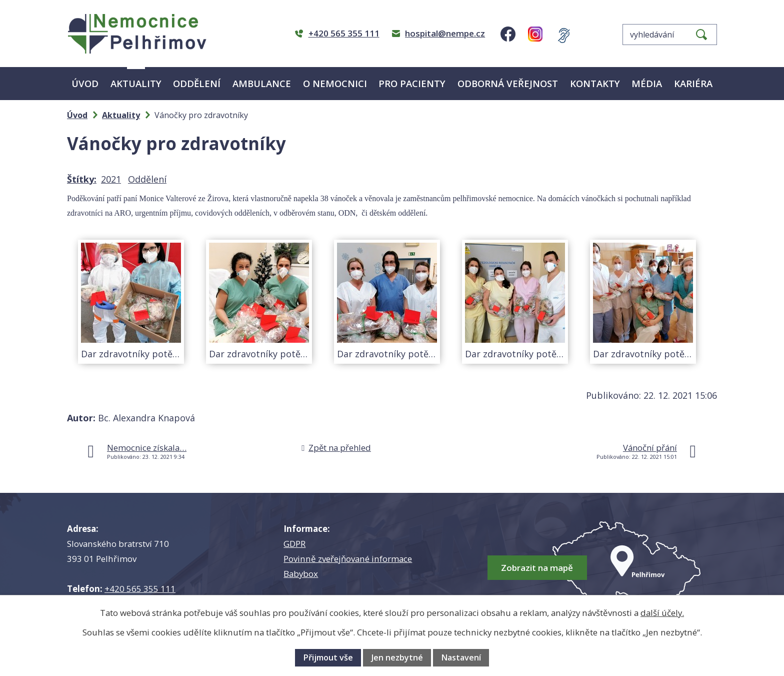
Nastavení (461, 657)
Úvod (85, 83)
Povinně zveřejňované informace (348, 559)
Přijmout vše (328, 657)
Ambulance (262, 83)
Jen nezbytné (397, 657)
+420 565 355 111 (140, 589)
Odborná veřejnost (508, 83)
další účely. (662, 613)
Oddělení (197, 83)
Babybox (301, 574)
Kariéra (693, 83)
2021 (111, 179)
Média (647, 83)
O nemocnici (335, 83)
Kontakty (595, 83)
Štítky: (82, 179)
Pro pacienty (412, 83)
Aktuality (136, 83)
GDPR (294, 544)
